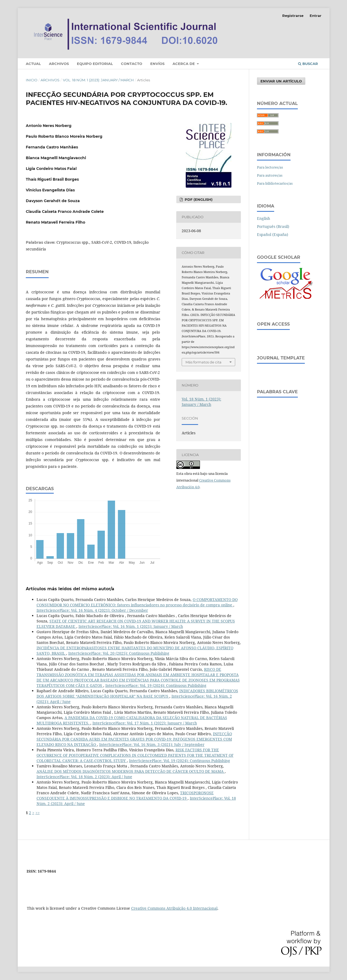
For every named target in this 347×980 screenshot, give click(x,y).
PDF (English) (198, 199)
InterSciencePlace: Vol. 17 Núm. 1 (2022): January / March (145, 723)
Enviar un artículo (281, 81)
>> (38, 813)
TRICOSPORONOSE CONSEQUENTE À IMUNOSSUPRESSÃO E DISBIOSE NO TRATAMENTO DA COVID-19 (125, 795)
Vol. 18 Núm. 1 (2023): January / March (98, 80)
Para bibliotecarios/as (275, 183)
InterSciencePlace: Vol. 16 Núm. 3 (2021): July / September (152, 744)
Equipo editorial (95, 64)
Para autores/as (270, 175)
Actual (33, 64)
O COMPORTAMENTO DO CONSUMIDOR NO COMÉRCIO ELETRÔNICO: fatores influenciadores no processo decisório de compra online (137, 602)
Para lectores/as (270, 167)
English (264, 218)
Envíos (157, 64)
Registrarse (293, 16)
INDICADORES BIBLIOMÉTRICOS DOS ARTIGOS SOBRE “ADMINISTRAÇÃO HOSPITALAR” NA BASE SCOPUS (137, 693)
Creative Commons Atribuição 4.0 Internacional (174, 908)
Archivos (59, 64)
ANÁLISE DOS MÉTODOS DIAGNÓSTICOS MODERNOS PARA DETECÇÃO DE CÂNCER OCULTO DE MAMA (131, 771)
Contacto (132, 64)
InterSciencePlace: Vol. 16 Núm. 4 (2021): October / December (92, 610)
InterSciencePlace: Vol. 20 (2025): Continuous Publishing (119, 653)
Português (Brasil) (273, 226)
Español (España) (273, 234)
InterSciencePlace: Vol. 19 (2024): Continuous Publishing (156, 685)
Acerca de (184, 64)
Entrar (316, 16)
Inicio (32, 80)
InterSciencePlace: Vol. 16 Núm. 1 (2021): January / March (131, 626)
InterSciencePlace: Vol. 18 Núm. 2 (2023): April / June (84, 777)
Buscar (308, 64)
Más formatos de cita (203, 362)
